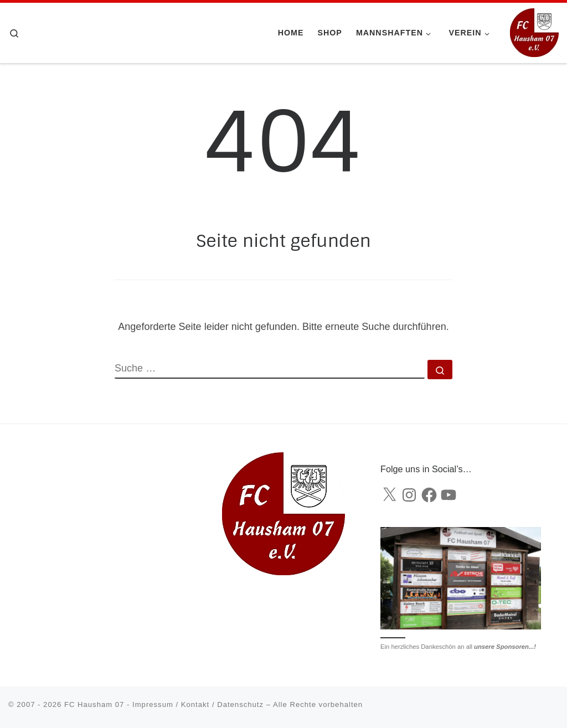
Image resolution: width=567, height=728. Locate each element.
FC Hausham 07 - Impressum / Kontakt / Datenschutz (164, 704)
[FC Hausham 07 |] (534, 32)
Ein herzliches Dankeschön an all (458, 647)
